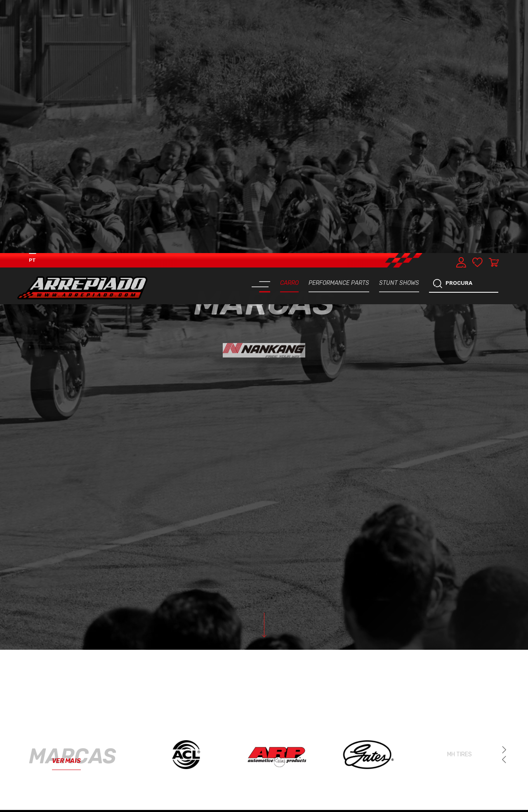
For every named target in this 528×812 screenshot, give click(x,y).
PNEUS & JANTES (140, 801)
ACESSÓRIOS (212, 801)
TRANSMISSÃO (213, 774)
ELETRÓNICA (211, 746)
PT (32, 7)
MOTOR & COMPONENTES (61, 750)
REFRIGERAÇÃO (61, 774)
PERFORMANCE (138, 746)
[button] (504, 507)
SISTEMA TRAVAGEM (62, 801)
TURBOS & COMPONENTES (138, 777)
